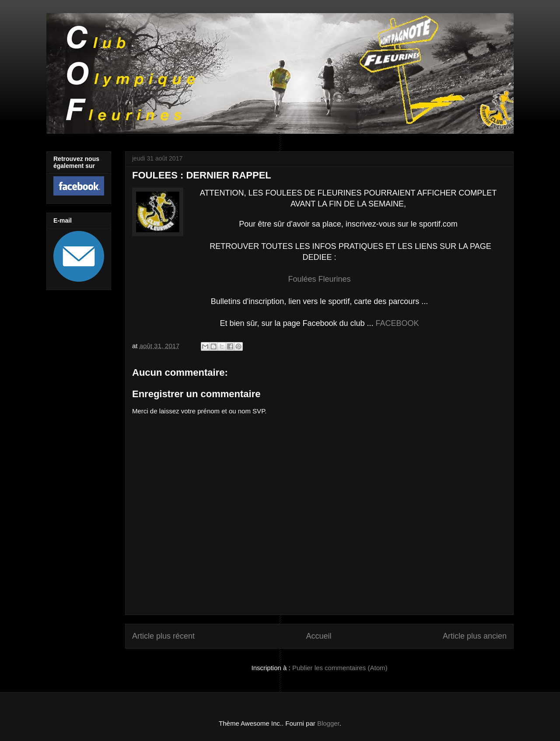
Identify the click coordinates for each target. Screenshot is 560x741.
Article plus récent (163, 636)
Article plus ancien (475, 636)
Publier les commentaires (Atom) (340, 668)
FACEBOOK (397, 323)
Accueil (318, 636)
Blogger (328, 723)
